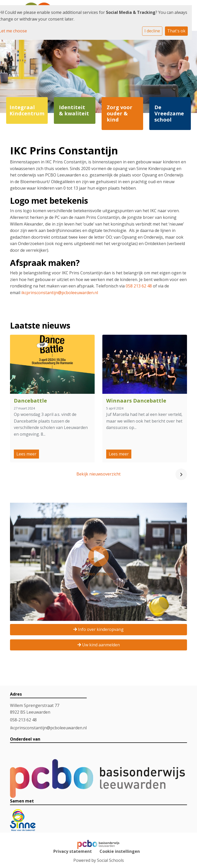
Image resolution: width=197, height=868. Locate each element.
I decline (152, 31)
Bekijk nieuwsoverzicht (98, 474)
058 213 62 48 (139, 286)
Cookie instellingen (120, 851)
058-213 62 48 (23, 720)
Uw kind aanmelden (99, 645)
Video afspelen (99, 561)
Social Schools (110, 860)
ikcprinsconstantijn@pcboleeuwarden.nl (60, 293)
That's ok (176, 31)
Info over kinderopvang (98, 629)
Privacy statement (73, 851)
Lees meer (26, 454)
